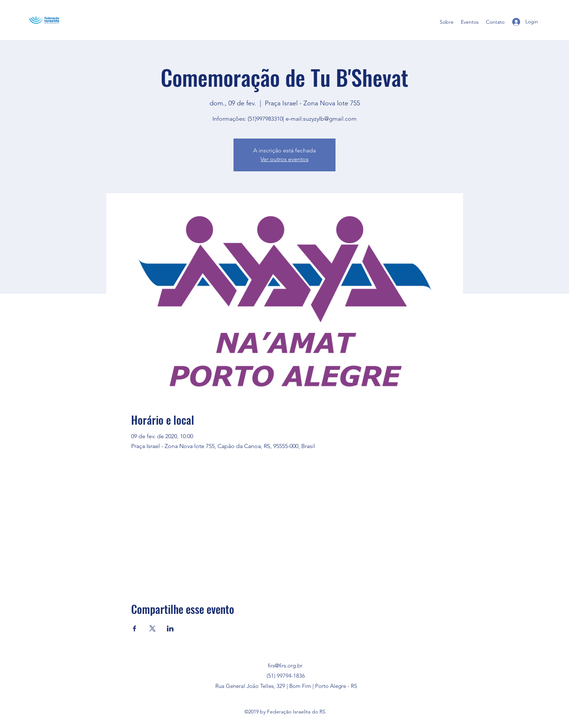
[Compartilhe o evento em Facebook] (135, 628)
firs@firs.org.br (285, 665)
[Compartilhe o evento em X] (152, 628)
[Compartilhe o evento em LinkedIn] (170, 628)
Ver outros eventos (284, 159)
